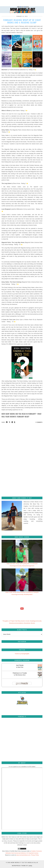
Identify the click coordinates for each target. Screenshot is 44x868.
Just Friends (20, 665)
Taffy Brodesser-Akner (20, 675)
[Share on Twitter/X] (10, 422)
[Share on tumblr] (15, 422)
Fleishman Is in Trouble (20, 673)
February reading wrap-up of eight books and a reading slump (22, 21)
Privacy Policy (35, 855)
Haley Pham (20, 667)
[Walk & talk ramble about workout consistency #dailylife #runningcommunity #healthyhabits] (22, 580)
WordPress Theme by (22, 866)
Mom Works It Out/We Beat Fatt (11, 851)
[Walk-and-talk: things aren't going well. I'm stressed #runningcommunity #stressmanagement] (22, 551)
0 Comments (39, 422)
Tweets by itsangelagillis (22, 654)
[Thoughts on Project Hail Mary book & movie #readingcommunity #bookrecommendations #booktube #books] (22, 609)
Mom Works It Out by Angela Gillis (25, 863)
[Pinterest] (8, 726)
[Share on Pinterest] (12, 422)
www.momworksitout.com (23, 855)
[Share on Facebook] (7, 422)
